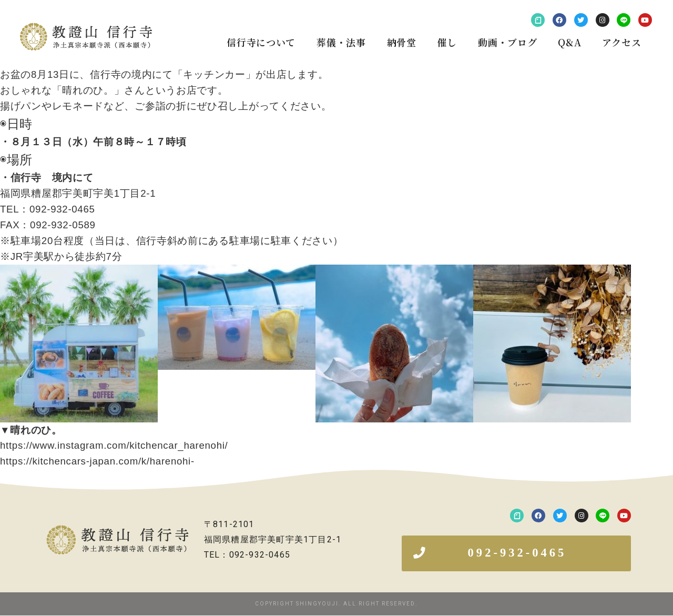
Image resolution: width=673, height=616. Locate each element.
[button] (516, 554)
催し (447, 42)
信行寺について (261, 42)
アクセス (621, 42)
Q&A (569, 42)
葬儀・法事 (341, 42)
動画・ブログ (507, 42)
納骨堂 (402, 42)
